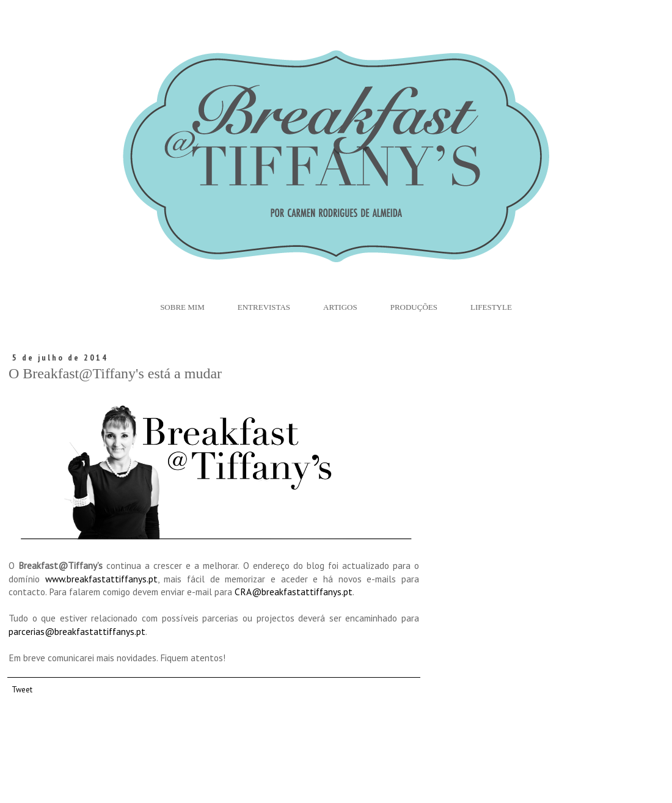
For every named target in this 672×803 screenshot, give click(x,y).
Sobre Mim (182, 307)
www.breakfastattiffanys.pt (101, 579)
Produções (414, 307)
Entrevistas (264, 307)
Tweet (22, 689)
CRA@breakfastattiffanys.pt (294, 592)
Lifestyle (491, 307)
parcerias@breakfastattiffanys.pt (77, 631)
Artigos (340, 307)
